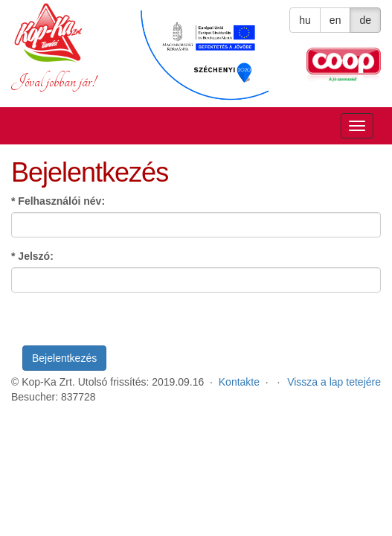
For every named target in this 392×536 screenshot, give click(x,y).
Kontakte (239, 382)
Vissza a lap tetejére (334, 382)
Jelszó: (32, 256)
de (365, 20)
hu (305, 20)
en (335, 20)
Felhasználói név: (58, 201)
